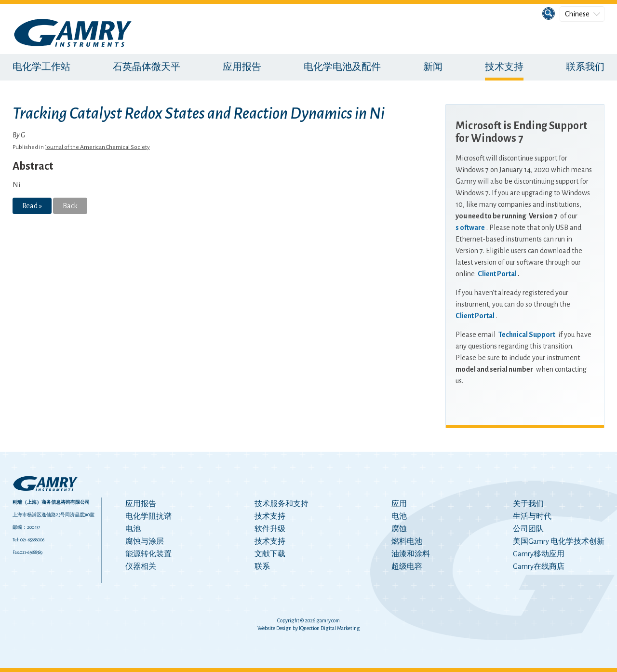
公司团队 (528, 529)
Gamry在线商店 (539, 566)
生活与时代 (532, 516)
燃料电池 (407, 541)
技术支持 (504, 67)
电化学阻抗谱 (148, 516)
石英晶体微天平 (147, 67)
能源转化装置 (148, 554)
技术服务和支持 (282, 504)
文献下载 (270, 554)
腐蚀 (399, 529)
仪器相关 (141, 566)
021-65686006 (32, 540)
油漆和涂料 (411, 554)
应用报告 (242, 67)
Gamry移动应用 (539, 554)
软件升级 (270, 529)
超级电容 (407, 566)
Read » (32, 206)
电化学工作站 (41, 67)
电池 (133, 529)
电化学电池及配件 (342, 67)
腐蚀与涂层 (145, 541)
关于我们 (528, 504)
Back (70, 206)
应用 (399, 504)
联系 (262, 566)
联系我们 (585, 67)
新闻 (433, 67)
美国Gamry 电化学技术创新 (559, 541)
